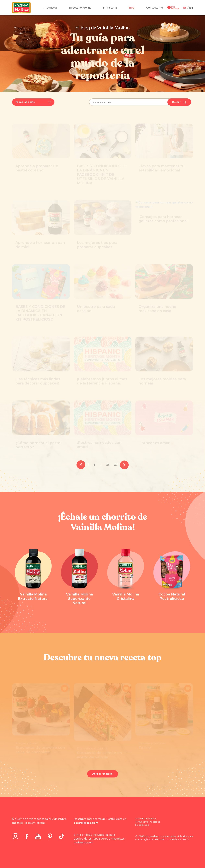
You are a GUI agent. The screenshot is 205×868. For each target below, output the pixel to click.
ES (185, 8)
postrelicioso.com (86, 823)
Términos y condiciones (148, 822)
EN (191, 8)
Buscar (179, 102)
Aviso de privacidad (146, 819)
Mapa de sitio (142, 825)
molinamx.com (84, 843)
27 (116, 465)
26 (108, 465)
